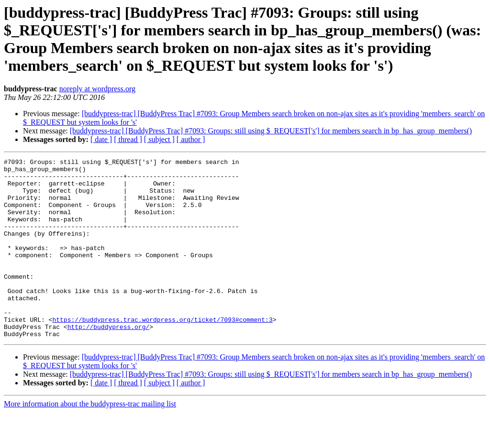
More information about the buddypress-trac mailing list (90, 440)
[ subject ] (159, 139)
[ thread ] (128, 139)
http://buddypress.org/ (109, 361)
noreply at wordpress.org (97, 89)
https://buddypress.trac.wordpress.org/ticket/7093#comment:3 (162, 352)
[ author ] (191, 139)
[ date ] (101, 139)
